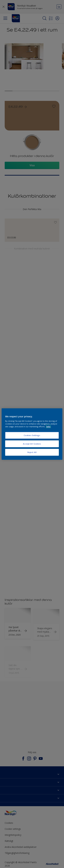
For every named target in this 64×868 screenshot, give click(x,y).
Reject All (32, 452)
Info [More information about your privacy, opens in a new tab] (48, 427)
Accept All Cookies (32, 444)
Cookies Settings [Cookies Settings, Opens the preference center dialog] (32, 435)
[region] (32, 434)
